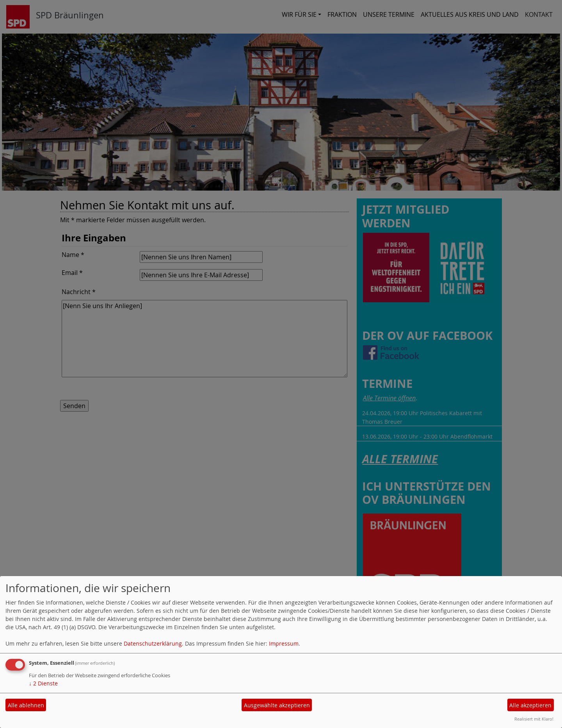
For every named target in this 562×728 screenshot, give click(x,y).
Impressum (284, 643)
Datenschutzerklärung (153, 643)
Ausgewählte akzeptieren (277, 705)
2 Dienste (43, 683)
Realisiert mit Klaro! (534, 719)
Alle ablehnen (26, 705)
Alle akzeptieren (530, 705)
